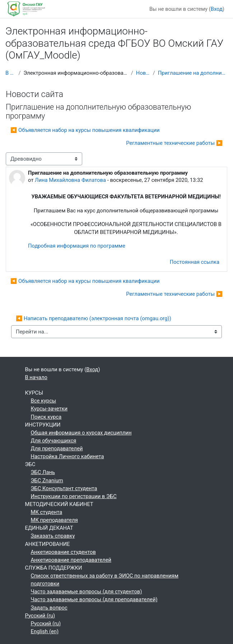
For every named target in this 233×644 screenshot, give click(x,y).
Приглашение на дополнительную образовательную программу (193, 73)
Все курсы (44, 401)
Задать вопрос (49, 608)
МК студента (47, 512)
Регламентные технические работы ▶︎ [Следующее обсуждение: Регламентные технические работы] (174, 143)
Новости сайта (143, 73)
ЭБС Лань (43, 472)
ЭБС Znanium (47, 480)
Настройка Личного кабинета (67, 456)
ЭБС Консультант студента (64, 488)
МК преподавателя (54, 520)
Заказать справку (53, 536)
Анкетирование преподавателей (71, 560)
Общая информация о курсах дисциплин (81, 433)
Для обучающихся (54, 441)
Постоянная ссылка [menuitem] (195, 262)
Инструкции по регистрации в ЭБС (74, 496)
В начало (10, 73)
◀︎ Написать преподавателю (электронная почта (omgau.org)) (94, 318)
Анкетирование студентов (63, 552)
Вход (217, 9)
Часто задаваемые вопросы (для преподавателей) (94, 599)
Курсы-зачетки (49, 409)
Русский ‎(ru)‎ (40, 616)
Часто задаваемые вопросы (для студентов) (87, 592)
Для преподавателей (57, 448)
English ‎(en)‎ (45, 631)
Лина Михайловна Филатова (70, 180)
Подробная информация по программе (77, 246)
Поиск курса (46, 417)
